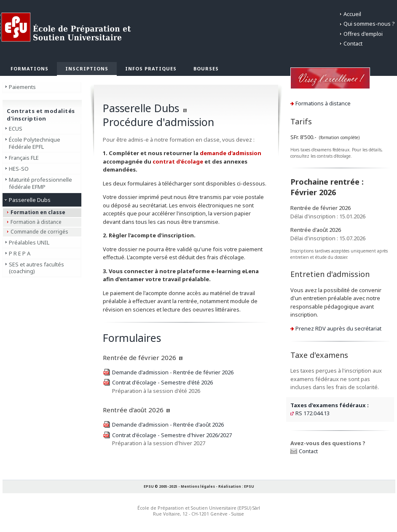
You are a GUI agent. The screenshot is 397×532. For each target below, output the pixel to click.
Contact (353, 43)
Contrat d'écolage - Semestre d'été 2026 (162, 382)
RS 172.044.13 (313, 413)
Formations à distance (323, 103)
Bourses (206, 69)
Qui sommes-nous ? (369, 24)
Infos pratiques (151, 69)
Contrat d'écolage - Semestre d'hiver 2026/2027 (172, 435)
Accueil (352, 14)
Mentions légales (198, 486)
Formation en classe (38, 212)
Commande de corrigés (39, 232)
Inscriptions (87, 69)
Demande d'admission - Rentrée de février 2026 (173, 372)
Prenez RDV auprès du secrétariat (338, 328)
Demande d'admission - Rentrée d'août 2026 (168, 425)
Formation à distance (36, 222)
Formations (30, 69)
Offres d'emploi (363, 34)
